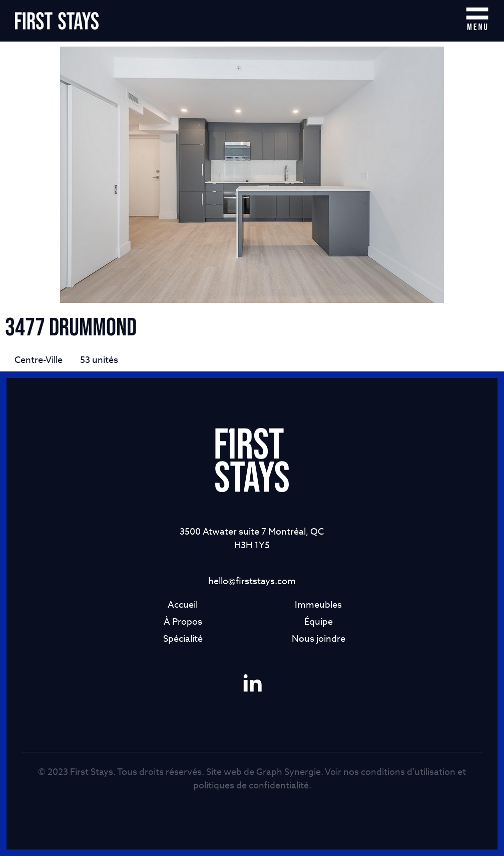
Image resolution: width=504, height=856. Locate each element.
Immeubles (318, 604)
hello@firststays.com (252, 581)
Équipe (319, 621)
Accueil (183, 604)
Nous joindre (319, 638)
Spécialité (183, 638)
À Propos (183, 621)
